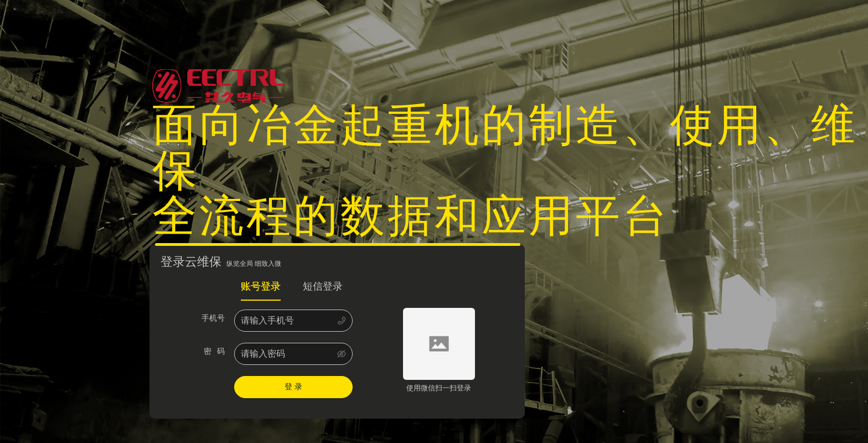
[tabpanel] (251, 354)
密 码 (216, 351)
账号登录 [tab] (261, 286)
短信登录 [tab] (323, 286)
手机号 (215, 318)
